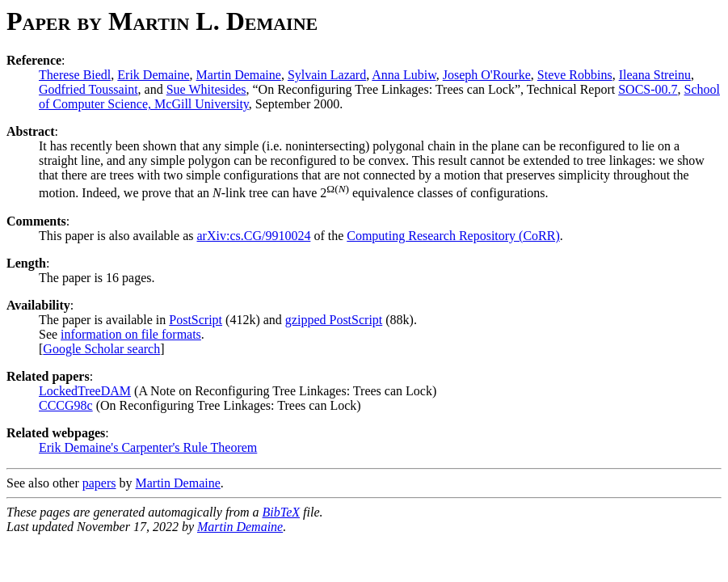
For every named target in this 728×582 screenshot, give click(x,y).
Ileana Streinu (655, 75)
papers (99, 483)
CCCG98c (66, 405)
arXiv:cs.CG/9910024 (254, 236)
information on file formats (131, 334)
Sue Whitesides (206, 89)
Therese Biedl (75, 75)
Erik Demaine (153, 75)
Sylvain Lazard (327, 75)
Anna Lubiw (404, 75)
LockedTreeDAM (85, 391)
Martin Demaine (239, 75)
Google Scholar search (101, 349)
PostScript (196, 320)
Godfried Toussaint (88, 89)
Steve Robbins (575, 75)
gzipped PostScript (334, 320)
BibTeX (282, 512)
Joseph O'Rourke (487, 75)
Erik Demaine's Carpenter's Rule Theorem (148, 447)
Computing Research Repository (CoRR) (453, 236)
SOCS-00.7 (648, 89)
